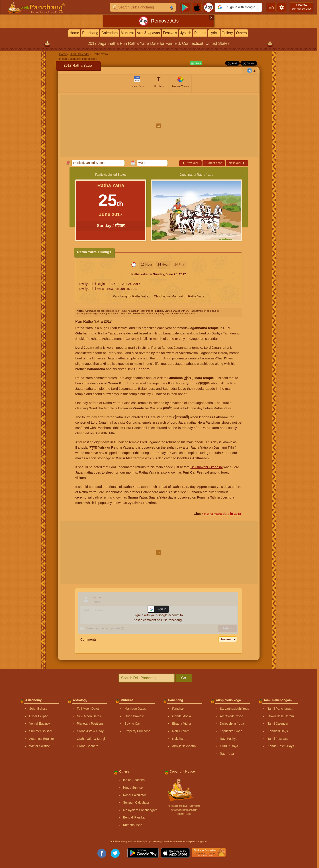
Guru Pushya (229, 746)
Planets (200, 33)
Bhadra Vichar (182, 724)
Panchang (90, 33)
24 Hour (163, 264)
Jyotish (186, 33)
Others (241, 33)
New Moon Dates (89, 716)
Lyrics (214, 33)
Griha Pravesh (134, 716)
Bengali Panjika (134, 817)
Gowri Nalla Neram (281, 716)
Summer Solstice (41, 731)
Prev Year (190, 163)
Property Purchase (137, 731)
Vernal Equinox (40, 724)
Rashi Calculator (134, 795)
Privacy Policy (184, 814)
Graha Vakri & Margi (91, 739)
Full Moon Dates (88, 709)
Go (183, 678)
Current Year (214, 163)
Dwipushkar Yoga (232, 724)
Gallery (227, 33)
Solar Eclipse (38, 709)
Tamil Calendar (278, 724)
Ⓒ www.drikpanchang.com (184, 810)
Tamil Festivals (278, 739)
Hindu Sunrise (133, 788)
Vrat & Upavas (148, 33)
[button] (238, 7)
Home (74, 33)
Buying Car (132, 724)
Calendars (109, 33)
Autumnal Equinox (42, 739)
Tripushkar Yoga (231, 731)
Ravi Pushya (229, 739)
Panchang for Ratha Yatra (131, 296)
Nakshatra (179, 739)
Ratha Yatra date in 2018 (223, 514)
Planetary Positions (90, 724)
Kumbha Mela (133, 825)
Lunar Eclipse (39, 716)
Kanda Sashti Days (281, 746)
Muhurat (127, 33)
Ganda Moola (182, 716)
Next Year (237, 163)
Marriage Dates (135, 709)
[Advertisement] (159, 126)
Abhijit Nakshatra (184, 746)
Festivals (170, 33)
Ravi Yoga (227, 754)
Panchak (178, 709)
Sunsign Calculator (136, 802)
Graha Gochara (88, 746)
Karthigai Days (278, 731)
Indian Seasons (134, 780)
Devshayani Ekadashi (207, 467)
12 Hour (147, 264)
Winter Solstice (40, 746)
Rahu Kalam (181, 731)
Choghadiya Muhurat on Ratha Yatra (179, 296)
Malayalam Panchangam (140, 810)
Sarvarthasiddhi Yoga (235, 709)
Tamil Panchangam (281, 709)
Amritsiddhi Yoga (231, 716)
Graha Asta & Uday (90, 731)
